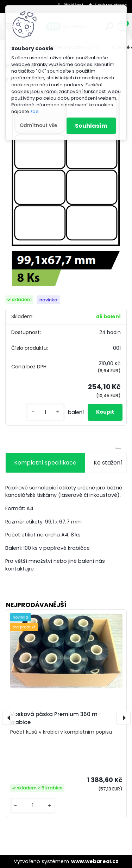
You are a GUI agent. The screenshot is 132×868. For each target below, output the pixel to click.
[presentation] (9, 718)
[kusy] (45, 412)
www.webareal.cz (95, 861)
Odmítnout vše (38, 125)
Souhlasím (91, 126)
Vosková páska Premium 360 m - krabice (56, 718)
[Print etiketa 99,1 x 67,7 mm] (66, 190)
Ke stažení (108, 463)
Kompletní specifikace (45, 463)
